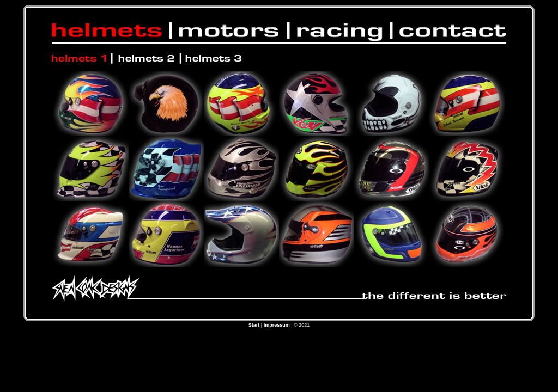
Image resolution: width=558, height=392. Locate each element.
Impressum (277, 325)
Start (254, 325)
